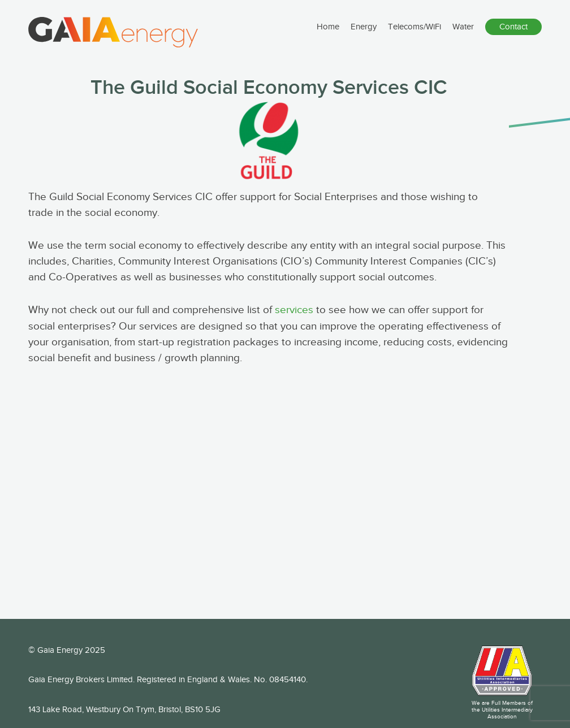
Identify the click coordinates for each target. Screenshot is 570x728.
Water (463, 34)
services (294, 310)
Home (328, 34)
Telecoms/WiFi (414, 34)
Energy (364, 34)
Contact (513, 34)
